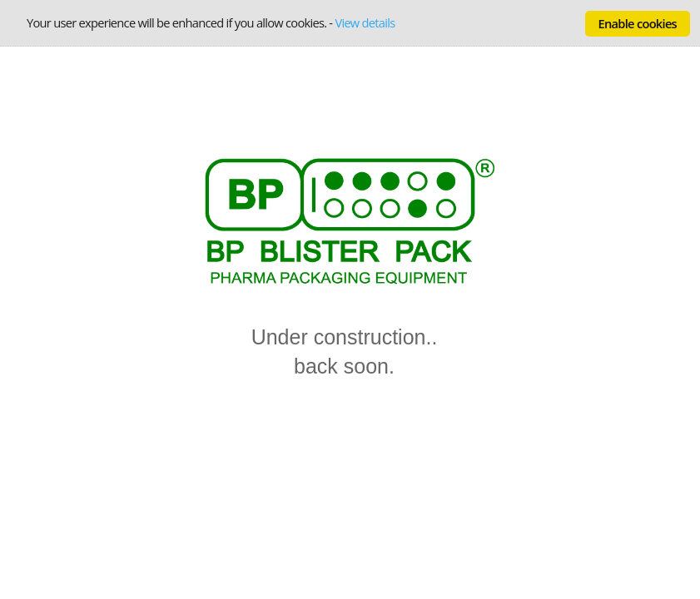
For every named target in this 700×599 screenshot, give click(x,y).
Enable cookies (638, 23)
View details (365, 22)
